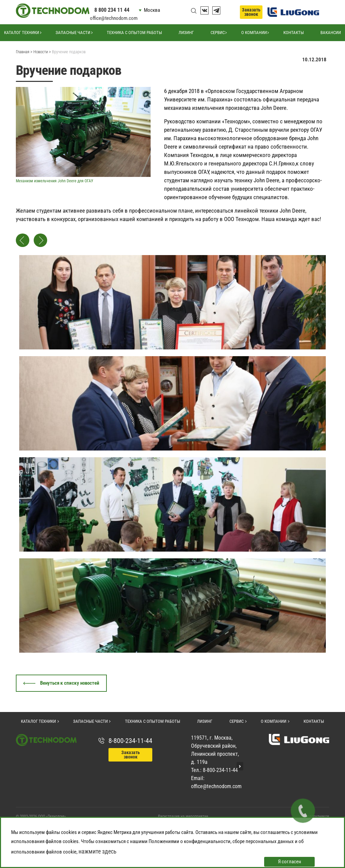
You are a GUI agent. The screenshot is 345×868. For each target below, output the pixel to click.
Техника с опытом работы (134, 33)
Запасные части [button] (73, 33)
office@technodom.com (114, 18)
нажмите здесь (98, 851)
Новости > (42, 52)
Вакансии (331, 33)
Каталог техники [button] (22, 33)
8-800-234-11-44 (130, 741)
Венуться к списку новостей (70, 683)
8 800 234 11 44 (112, 10)
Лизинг (186, 33)
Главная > (24, 52)
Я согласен (290, 862)
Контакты (294, 33)
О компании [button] (254, 33)
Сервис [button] (218, 33)
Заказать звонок (251, 12)
